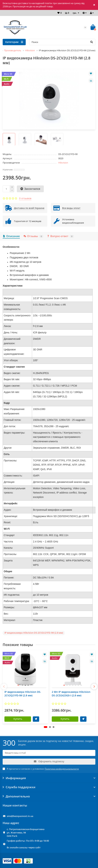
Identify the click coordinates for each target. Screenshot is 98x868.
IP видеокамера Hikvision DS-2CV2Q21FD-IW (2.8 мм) (23, 694)
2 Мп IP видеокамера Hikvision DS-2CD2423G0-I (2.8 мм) (71, 694)
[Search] (62, 42)
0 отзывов (25, 198)
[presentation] (4, 687)
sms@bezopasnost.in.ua (20, 816)
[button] (46, 727)
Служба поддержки (49, 787)
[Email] (49, 753)
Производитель (13, 50)
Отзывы (33, 236)
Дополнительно (49, 796)
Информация (49, 778)
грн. (75, 13)
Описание (11, 236)
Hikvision (30, 50)
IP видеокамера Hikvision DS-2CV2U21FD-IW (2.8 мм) (34, 633)
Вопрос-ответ (60, 236)
